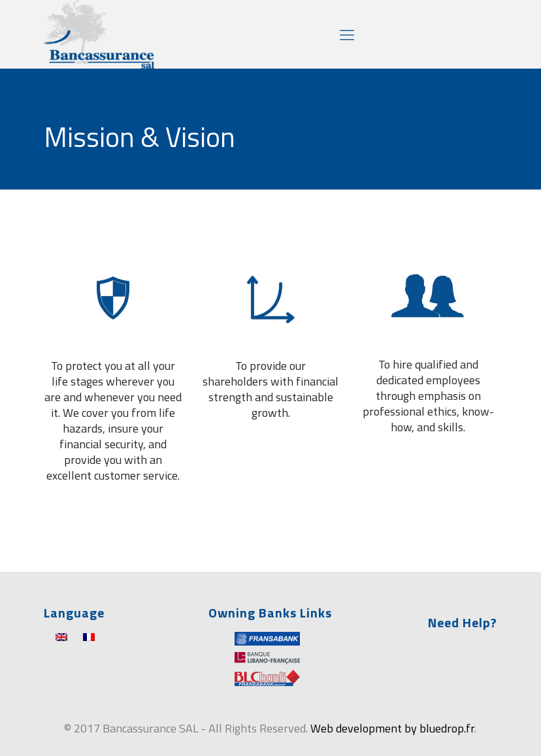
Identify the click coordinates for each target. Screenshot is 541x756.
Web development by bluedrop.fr (392, 728)
